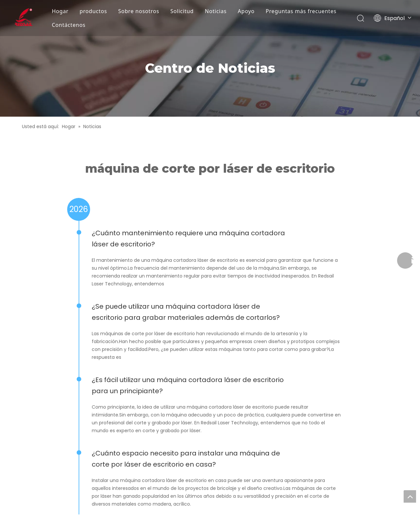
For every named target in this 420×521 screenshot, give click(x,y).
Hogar (60, 11)
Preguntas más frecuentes (301, 11)
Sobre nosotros (139, 11)
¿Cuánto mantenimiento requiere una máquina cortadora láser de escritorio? (188, 239)
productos (93, 11)
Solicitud (182, 11)
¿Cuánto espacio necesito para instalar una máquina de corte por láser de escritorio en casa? (186, 459)
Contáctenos (69, 25)
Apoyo (246, 11)
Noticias (216, 11)
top (410, 496)
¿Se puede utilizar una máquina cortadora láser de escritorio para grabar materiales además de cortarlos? (186, 312)
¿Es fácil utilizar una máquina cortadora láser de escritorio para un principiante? (188, 385)
